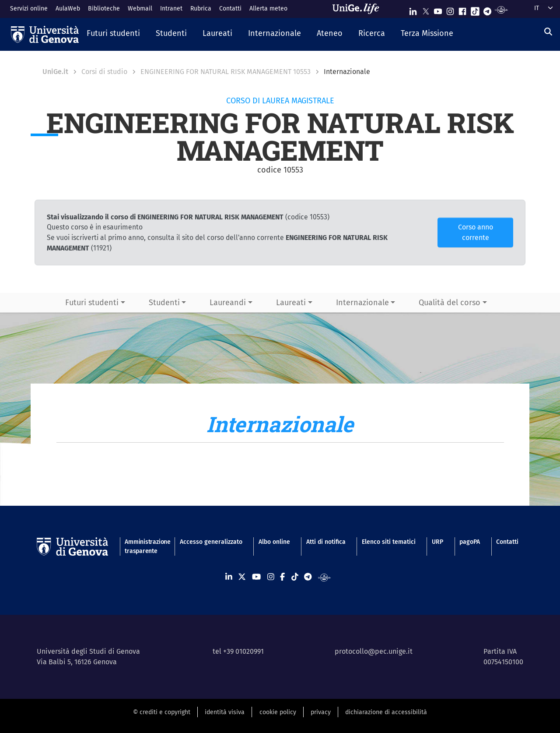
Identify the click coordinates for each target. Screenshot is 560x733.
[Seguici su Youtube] (438, 9)
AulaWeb (68, 9)
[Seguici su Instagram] (450, 9)
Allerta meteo (268, 9)
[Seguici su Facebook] (462, 9)
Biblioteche (104, 9)
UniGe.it (55, 72)
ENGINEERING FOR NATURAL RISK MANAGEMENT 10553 (226, 72)
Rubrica (201, 9)
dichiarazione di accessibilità (386, 712)
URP (437, 542)
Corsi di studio (104, 72)
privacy (321, 712)
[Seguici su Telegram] (487, 9)
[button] (113, 34)
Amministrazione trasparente (144, 546)
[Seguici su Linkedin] (413, 9)
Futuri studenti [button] (92, 303)
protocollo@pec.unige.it (374, 651)
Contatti (230, 9)
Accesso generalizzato (211, 542)
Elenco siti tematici (389, 542)
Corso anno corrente (476, 232)
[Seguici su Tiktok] (475, 9)
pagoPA (470, 542)
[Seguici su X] (426, 9)
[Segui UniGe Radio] (501, 9)
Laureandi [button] (228, 303)
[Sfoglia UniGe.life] (359, 9)
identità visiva (225, 712)
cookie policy (278, 712)
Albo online (274, 542)
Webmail (140, 9)
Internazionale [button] (362, 303)
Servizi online (29, 9)
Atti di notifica (326, 542)
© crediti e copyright (162, 712)
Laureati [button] (291, 303)
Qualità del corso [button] (450, 303)
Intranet (171, 9)
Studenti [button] (164, 303)
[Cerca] (548, 32)
